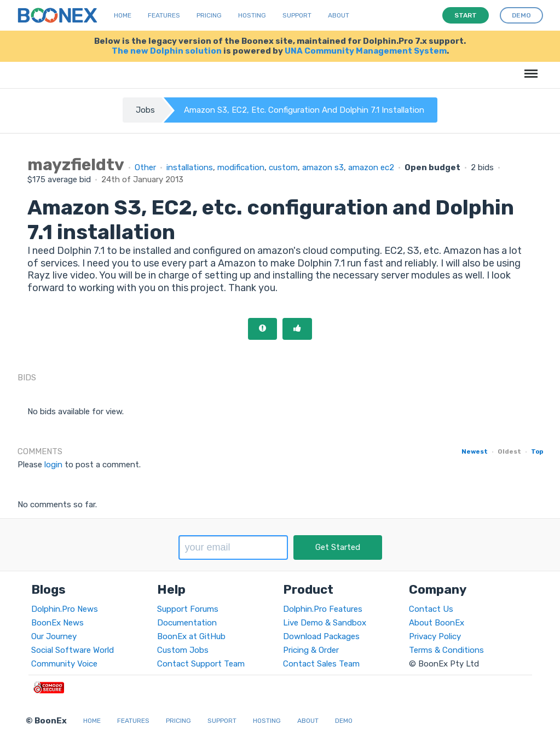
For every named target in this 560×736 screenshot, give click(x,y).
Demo (344, 721)
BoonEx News (57, 623)
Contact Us (431, 609)
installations (190, 167)
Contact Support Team (201, 664)
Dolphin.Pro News (65, 609)
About (339, 15)
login (53, 465)
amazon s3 (323, 167)
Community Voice (64, 664)
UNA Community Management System (366, 51)
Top (537, 451)
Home (123, 15)
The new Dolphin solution (167, 51)
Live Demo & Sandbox (325, 623)
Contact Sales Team (321, 664)
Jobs (145, 110)
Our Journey (54, 636)
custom (283, 167)
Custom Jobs (183, 650)
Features (164, 15)
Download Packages (321, 636)
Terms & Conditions (446, 650)
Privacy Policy (435, 636)
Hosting (252, 15)
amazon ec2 (371, 167)
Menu (529, 68)
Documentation (187, 623)
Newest (475, 451)
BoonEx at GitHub (191, 636)
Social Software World (73, 650)
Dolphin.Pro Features (323, 609)
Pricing (209, 15)
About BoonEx (437, 623)
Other (145, 167)
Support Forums (188, 609)
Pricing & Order (311, 650)
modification (241, 167)
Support (297, 15)
